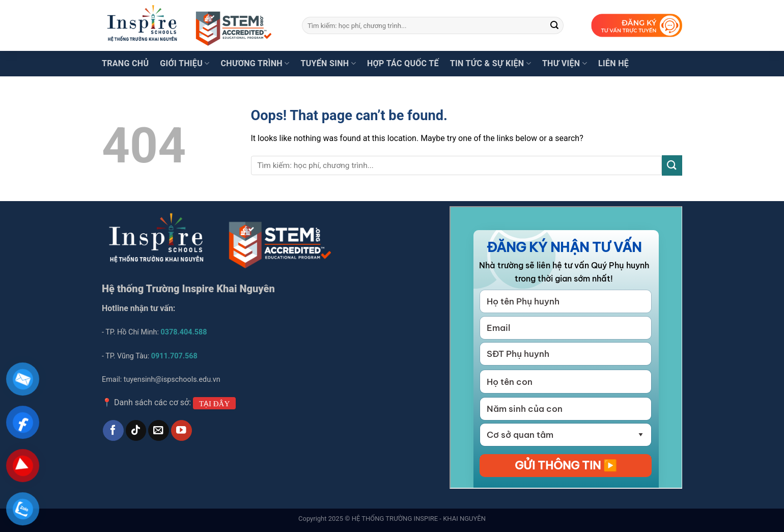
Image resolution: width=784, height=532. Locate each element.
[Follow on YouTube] (181, 430)
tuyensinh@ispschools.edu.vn (173, 380)
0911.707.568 (174, 356)
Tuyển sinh (328, 64)
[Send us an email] (159, 430)
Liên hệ (613, 63)
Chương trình (255, 64)
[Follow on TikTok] (136, 430)
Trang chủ (125, 63)
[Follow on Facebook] (113, 430)
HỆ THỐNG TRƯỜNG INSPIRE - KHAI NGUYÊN (419, 519)
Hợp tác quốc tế (403, 63)
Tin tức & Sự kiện (491, 64)
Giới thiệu (185, 64)
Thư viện (565, 64)
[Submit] (554, 25)
